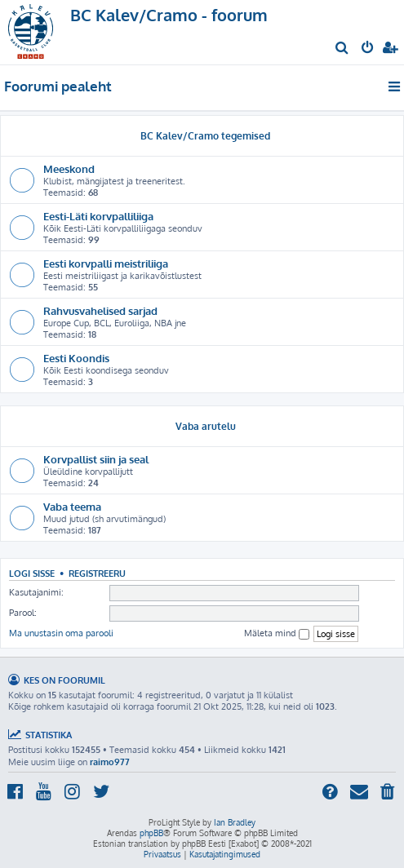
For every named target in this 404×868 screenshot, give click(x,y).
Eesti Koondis (76, 358)
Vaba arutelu (206, 426)
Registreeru (97, 573)
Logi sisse (32, 573)
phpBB (151, 833)
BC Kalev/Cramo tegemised (205, 136)
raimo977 (110, 762)
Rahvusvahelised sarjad (100, 310)
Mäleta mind (277, 633)
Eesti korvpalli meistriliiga (106, 263)
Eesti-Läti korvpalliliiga (98, 216)
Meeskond (69, 168)
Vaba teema (72, 506)
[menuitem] (342, 49)
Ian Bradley (235, 822)
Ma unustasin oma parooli (61, 633)
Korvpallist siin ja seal (96, 459)
